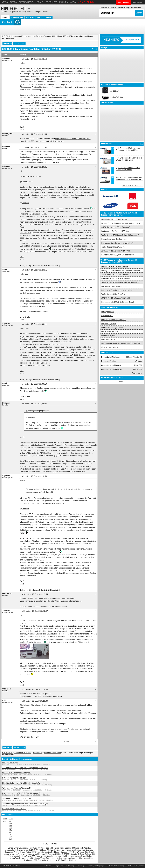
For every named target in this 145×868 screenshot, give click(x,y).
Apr (11, 828)
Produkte (51, 2)
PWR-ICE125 (26, 233)
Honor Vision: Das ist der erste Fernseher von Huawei (56, 858)
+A (96, 49)
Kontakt (49, 866)
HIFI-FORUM (7, 36)
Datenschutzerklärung (116, 866)
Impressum (59, 866)
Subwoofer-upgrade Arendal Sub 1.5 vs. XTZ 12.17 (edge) (25, 804)
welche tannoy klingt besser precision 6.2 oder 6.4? (121, 343)
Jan (11, 821)
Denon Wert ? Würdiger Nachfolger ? (17, 773)
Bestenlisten (27, 2)
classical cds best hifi (110, 331)
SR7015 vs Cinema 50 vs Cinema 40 (116, 227)
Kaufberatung (17, 17)
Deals (40, 2)
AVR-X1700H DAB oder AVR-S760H (116, 251)
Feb (11, 823)
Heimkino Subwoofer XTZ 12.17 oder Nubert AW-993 (23, 783)
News (5, 2)
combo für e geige (108, 335)
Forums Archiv (137, 373)
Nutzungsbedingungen (96, 866)
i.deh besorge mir (108, 339)
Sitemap (81, 866)
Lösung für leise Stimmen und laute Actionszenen (121, 223)
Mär (11, 826)
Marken (64, 2)
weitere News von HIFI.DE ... (133, 186)
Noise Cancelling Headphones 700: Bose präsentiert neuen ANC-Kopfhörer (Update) (58, 859)
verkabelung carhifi (109, 324)
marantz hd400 (107, 316)
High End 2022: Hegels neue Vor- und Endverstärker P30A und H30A (129, 179)
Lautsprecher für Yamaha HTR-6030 (115, 231)
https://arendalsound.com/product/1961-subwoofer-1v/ (45, 606)
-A (92, 49)
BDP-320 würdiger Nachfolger (14, 778)
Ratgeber (30, 17)
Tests (13, 2)
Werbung (71, 866)
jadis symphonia (108, 312)
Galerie (48, 17)
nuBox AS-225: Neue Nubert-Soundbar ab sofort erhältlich (46, 856)
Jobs (73, 2)
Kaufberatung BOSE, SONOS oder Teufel (118, 255)
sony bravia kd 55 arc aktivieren (114, 320)
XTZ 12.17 (115, 91)
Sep (11, 839)
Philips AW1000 (117, 97)
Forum (5, 17)
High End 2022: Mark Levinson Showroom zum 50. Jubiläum (128, 149)
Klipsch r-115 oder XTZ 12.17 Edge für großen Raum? (23, 793)
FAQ (130, 866)
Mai (11, 830)
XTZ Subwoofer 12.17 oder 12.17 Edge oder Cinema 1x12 (25, 768)
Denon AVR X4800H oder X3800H (115, 219)
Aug (11, 837)
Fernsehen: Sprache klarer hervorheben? (117, 243)
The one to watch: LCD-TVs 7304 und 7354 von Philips (38, 850)
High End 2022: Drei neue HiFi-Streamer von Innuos (128, 169)
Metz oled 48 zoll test (110, 347)
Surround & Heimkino (23, 36)
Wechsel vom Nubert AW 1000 (14, 809)
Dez (5, 821)
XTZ (107, 381)
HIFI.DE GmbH (15, 866)
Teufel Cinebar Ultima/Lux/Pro (113, 247)
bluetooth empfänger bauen (112, 328)
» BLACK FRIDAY (86, 2)
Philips (122, 381)
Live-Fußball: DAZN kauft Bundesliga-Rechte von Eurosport (45, 852)
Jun (11, 832)
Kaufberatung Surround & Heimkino (47, 36)
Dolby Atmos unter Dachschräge (114, 239)
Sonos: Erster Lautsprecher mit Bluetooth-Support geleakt (30, 848)
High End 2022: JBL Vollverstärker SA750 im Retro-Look (129, 159)
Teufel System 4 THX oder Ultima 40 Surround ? (120, 235)
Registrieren (140, 866)
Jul (11, 834)
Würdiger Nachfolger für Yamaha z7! (16, 788)
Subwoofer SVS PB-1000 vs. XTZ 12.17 (18, 798)
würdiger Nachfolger (10, 763)
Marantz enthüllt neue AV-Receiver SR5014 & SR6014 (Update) (53, 854)
